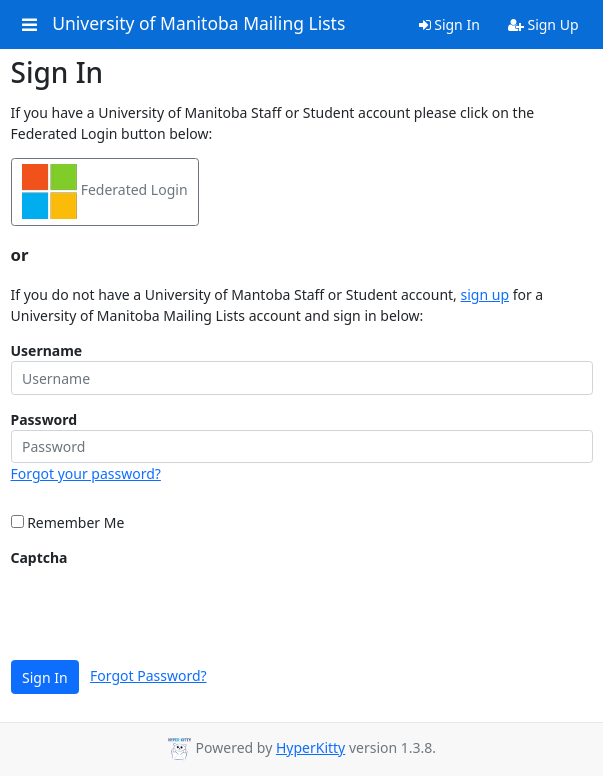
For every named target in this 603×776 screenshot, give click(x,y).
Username (47, 350)
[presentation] (163, 607)
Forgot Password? (148, 675)
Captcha (39, 557)
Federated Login (105, 191)
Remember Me (68, 522)
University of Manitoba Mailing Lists (198, 24)
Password (44, 419)
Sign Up (543, 24)
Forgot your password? (86, 473)
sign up (485, 294)
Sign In (449, 24)
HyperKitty (310, 747)
